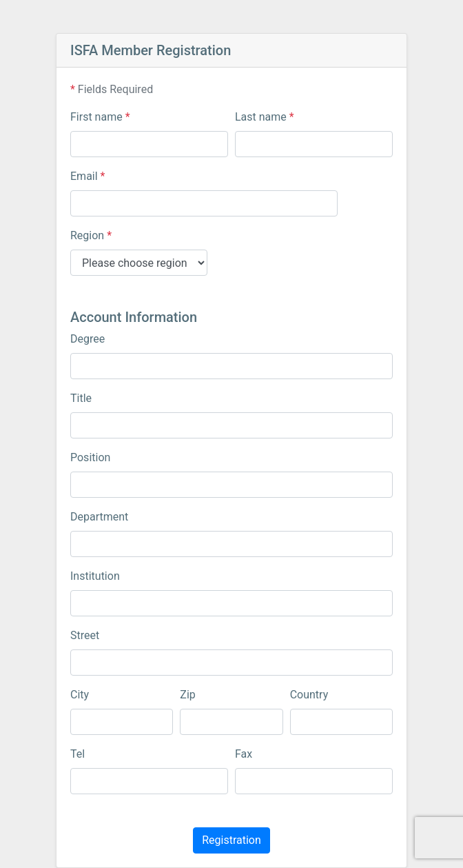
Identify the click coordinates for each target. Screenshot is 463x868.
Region (91, 235)
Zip (187, 695)
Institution (95, 576)
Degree (88, 339)
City (80, 695)
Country (309, 695)
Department (99, 517)
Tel (78, 754)
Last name (265, 117)
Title (81, 398)
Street (85, 635)
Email (88, 176)
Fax (244, 754)
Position (90, 457)
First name (100, 117)
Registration (231, 840)
